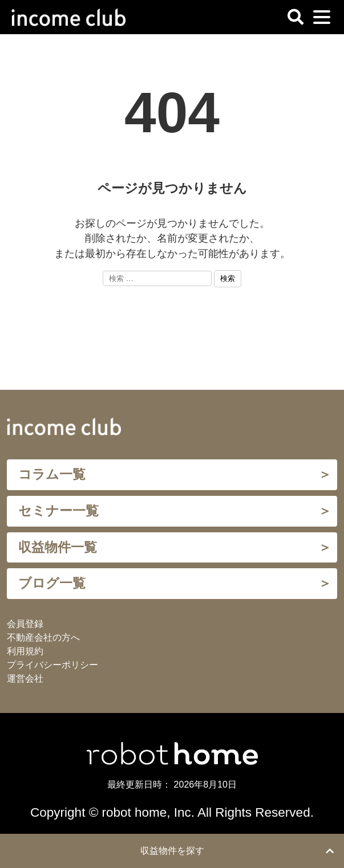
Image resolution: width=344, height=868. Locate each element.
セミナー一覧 (58, 511)
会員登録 (25, 624)
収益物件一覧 (58, 547)
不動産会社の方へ (43, 637)
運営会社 (25, 678)
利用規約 (25, 651)
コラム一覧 (52, 474)
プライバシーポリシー (52, 665)
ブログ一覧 (52, 583)
